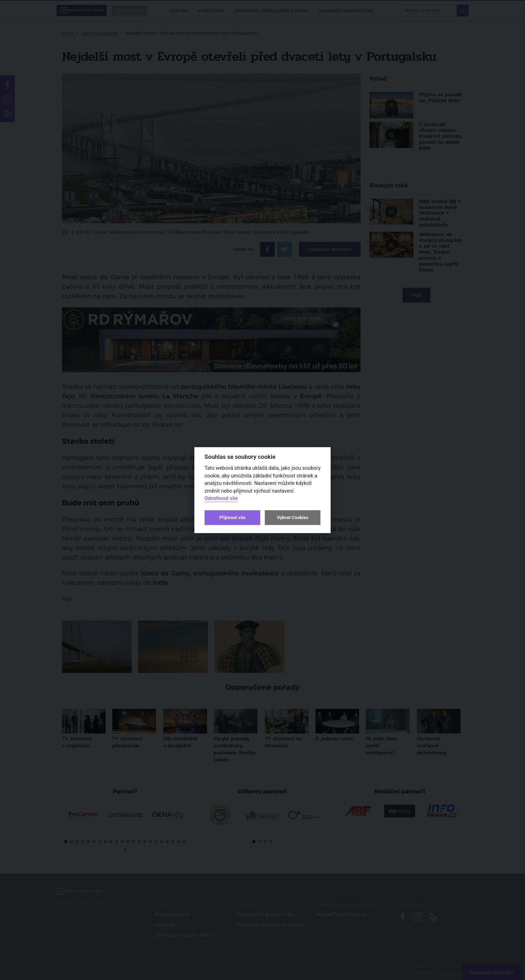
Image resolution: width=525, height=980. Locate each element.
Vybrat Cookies (292, 517)
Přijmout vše (232, 517)
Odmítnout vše (221, 498)
